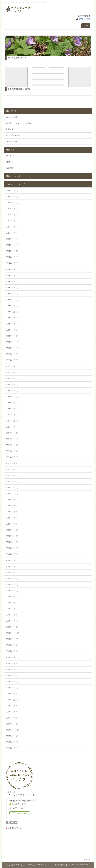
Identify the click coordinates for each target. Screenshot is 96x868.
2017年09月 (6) (12, 712)
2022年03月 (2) (12, 403)
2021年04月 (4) (12, 463)
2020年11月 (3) (12, 494)
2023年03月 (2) (12, 336)
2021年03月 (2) (12, 469)
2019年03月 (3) (12, 603)
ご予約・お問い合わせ (20, 813)
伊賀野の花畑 (12, 142)
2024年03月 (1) (12, 294)
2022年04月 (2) (12, 397)
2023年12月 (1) (12, 306)
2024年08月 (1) (12, 269)
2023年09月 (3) (12, 318)
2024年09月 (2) (12, 263)
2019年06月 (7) (12, 591)
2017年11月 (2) (12, 700)
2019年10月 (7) (12, 566)
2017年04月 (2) (12, 742)
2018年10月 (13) (12, 633)
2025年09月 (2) (12, 203)
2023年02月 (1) (12, 342)
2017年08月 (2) (12, 718)
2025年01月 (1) (12, 239)
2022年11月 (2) (12, 360)
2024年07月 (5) (12, 275)
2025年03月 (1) (12, 233)
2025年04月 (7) (12, 227)
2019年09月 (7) (12, 572)
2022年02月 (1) (12, 409)
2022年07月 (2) (12, 378)
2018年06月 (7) (12, 657)
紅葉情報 (10, 129)
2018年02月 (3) (12, 682)
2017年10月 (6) (12, 706)
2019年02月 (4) (12, 609)
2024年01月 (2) (12, 300)
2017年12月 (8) (12, 694)
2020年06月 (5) (12, 524)
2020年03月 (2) (12, 542)
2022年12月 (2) (12, 354)
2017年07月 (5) (12, 724)
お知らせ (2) (11, 162)
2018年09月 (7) (12, 639)
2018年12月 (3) (12, 621)
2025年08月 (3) (12, 209)
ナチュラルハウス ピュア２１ (30, 865)
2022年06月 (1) (12, 385)
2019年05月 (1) (12, 597)
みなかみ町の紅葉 (13, 136)
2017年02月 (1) (12, 748)
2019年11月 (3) (12, 560)
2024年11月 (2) (12, 251)
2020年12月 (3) (12, 488)
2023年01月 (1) (12, 348)
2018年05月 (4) (12, 663)
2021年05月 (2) (12, 457)
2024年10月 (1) (12, 257)
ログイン (87, 859)
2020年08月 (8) (12, 512)
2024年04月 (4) (12, 288)
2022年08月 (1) (12, 372)
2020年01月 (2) (12, 548)
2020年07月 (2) (12, 518)
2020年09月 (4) (12, 506)
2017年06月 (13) (12, 730)
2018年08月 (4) (12, 645)
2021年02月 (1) (12, 475)
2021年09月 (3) (12, 433)
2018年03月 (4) (12, 676)
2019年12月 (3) (12, 554)
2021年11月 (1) (12, 421)
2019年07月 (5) (12, 585)
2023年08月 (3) (12, 324)
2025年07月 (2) (12, 215)
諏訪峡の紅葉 (12, 117)
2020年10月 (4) (12, 500)
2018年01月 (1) (12, 688)
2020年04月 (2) (12, 536)
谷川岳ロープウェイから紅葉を (19, 123)
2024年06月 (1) (12, 281)
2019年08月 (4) (12, 579)
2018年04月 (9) (12, 669)
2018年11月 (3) (12, 627)
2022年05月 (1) (12, 391)
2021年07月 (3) (12, 445)
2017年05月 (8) (12, 736)
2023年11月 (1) (12, 312)
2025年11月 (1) (12, 191)
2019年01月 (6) (12, 615)
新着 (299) (10, 168)
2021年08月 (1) (12, 439)
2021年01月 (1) (12, 482)
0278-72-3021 (84, 19)
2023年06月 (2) (12, 330)
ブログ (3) (10, 156)
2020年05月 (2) (12, 530)
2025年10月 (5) (12, 197)
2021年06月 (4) (12, 451)
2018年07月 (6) (12, 651)
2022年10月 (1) (12, 366)
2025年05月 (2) (12, 221)
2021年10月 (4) (12, 427)
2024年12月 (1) (12, 245)
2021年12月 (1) (12, 415)
